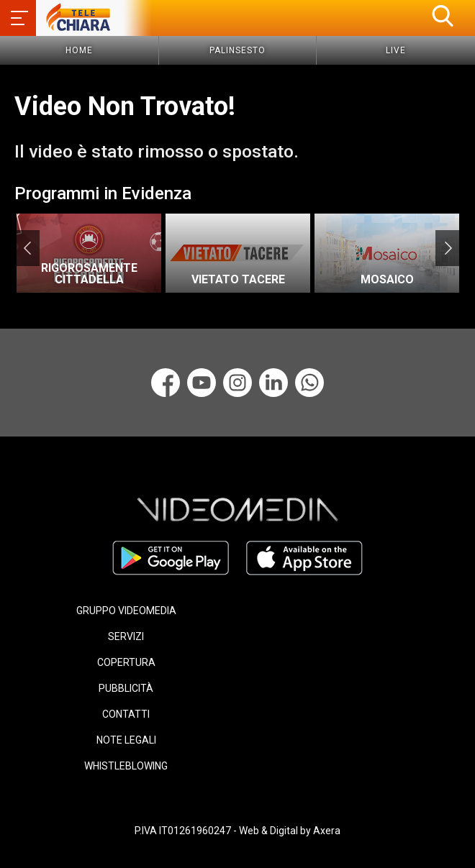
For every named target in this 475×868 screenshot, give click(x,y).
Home (79, 50)
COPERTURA (126, 662)
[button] (443, 16)
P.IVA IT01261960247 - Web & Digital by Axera (237, 831)
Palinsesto (237, 50)
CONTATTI (126, 714)
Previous (27, 248)
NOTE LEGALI (126, 740)
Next (448, 248)
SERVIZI (126, 636)
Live (396, 50)
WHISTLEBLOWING (126, 766)
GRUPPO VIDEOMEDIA (126, 611)
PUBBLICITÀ (126, 688)
